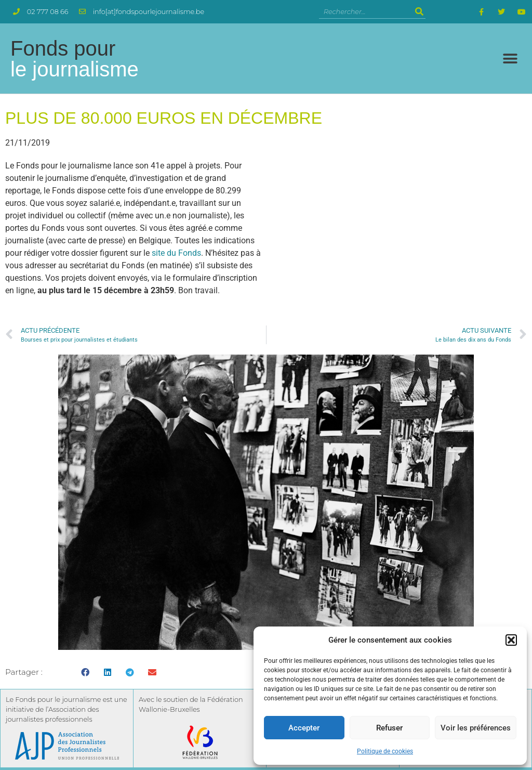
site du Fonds (176, 253)
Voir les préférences (476, 728)
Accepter (304, 728)
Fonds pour (75, 59)
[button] (511, 640)
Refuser (389, 728)
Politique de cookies (385, 751)
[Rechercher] (419, 12)
